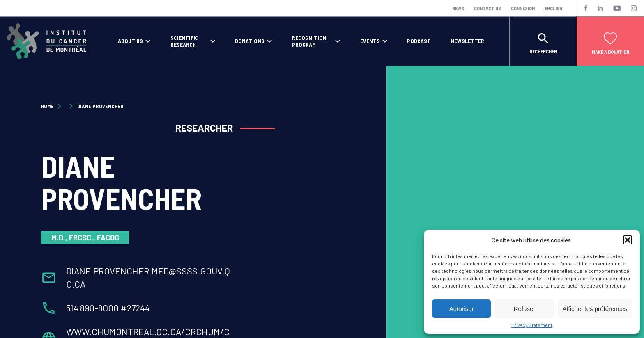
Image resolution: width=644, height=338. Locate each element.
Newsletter (467, 41)
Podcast (419, 41)
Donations (250, 41)
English (553, 8)
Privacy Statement (532, 325)
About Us (130, 41)
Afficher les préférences (595, 309)
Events (370, 41)
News (458, 8)
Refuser (525, 309)
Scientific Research (184, 41)
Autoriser (462, 309)
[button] (628, 240)
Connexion (523, 8)
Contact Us (488, 8)
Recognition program (309, 41)
